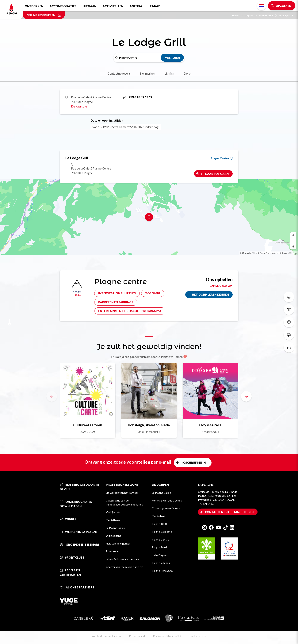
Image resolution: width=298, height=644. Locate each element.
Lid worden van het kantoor (122, 493)
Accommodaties (63, 6)
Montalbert (159, 516)
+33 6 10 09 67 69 (138, 97)
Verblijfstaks (113, 512)
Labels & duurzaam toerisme (122, 559)
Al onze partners (77, 587)
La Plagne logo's (115, 528)
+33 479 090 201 (221, 286)
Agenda (136, 6)
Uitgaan (90, 6)
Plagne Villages (161, 563)
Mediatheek (113, 520)
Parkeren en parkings (116, 302)
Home (237, 16)
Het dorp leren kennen (210, 295)
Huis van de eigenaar (118, 543)
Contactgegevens (119, 73)
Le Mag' (154, 6)
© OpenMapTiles (248, 253)
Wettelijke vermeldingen (106, 636)
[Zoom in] (293, 235)
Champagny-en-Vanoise (166, 508)
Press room (113, 551)
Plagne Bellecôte (162, 532)
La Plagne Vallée (161, 493)
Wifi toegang (114, 536)
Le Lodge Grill (286, 16)
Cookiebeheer (198, 636)
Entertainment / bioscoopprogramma (130, 311)
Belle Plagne (159, 555)
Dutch (262, 6)
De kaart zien (80, 106)
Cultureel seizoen (88, 425)
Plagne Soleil (159, 547)
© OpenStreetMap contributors (273, 253)
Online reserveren (44, 15)
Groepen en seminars (80, 544)
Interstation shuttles (117, 293)
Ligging (169, 73)
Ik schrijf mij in (194, 463)
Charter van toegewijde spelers (125, 567)
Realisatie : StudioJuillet (167, 636)
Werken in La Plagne (79, 532)
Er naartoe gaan (215, 174)
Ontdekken (34, 6)
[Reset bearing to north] (293, 247)
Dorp (187, 73)
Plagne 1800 (159, 524)
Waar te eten (268, 16)
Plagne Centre (222, 158)
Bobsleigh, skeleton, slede (149, 425)
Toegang (153, 293)
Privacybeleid (137, 636)
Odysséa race (210, 425)
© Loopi (293, 253)
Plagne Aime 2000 (163, 571)
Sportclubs (72, 557)
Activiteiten (113, 6)
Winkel (68, 519)
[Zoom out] (293, 241)
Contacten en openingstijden (229, 512)
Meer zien (172, 58)
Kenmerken (148, 73)
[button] (246, 396)
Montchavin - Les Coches (167, 500)
